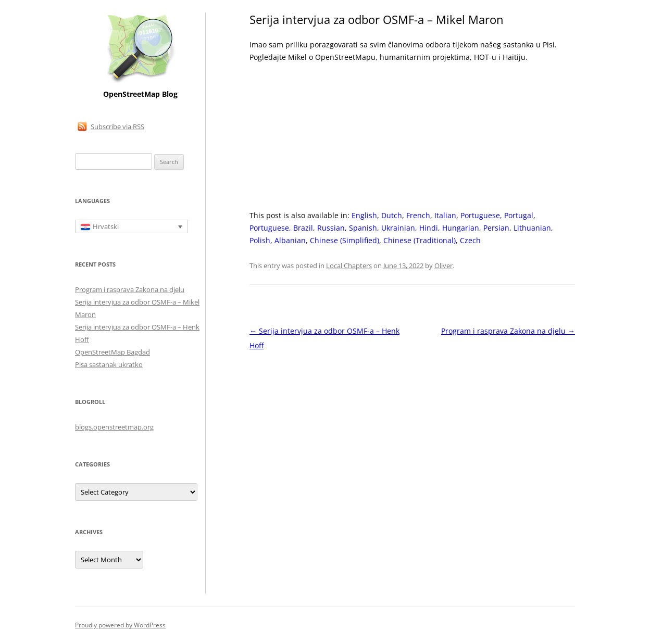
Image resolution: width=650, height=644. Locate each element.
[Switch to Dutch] (392, 216)
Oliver (443, 266)
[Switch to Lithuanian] (532, 228)
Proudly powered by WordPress (120, 625)
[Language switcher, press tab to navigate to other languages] (132, 226)
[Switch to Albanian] (290, 241)
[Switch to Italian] (445, 216)
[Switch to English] (364, 216)
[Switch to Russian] (331, 228)
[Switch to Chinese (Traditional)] (420, 241)
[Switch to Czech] (470, 241)
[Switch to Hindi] (429, 228)
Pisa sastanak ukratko (109, 364)
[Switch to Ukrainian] (398, 228)
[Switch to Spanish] (363, 228)
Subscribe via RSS (117, 127)
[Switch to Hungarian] (461, 228)
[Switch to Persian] (496, 228)
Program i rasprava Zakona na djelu (508, 331)
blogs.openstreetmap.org (114, 427)
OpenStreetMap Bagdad (113, 352)
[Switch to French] (418, 216)
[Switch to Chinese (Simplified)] (345, 241)
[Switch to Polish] (260, 241)
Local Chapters (349, 266)
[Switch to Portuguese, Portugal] (497, 216)
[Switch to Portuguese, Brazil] (281, 228)
